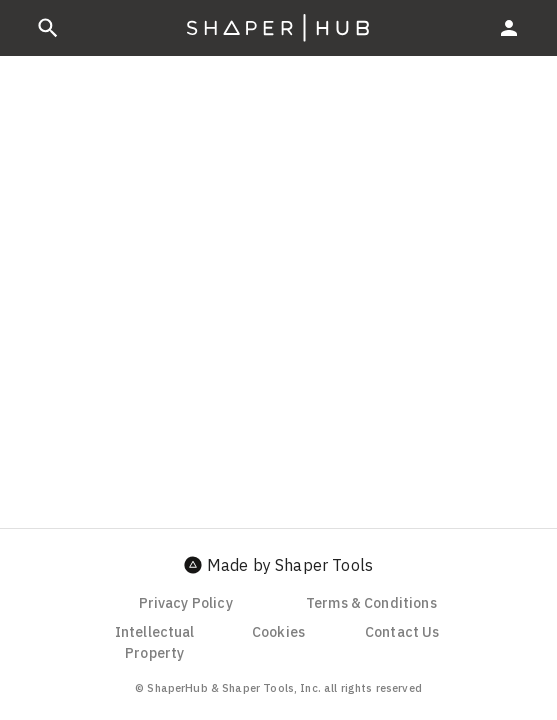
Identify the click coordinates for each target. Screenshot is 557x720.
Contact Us (402, 632)
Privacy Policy (186, 603)
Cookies (278, 632)
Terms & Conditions (371, 603)
